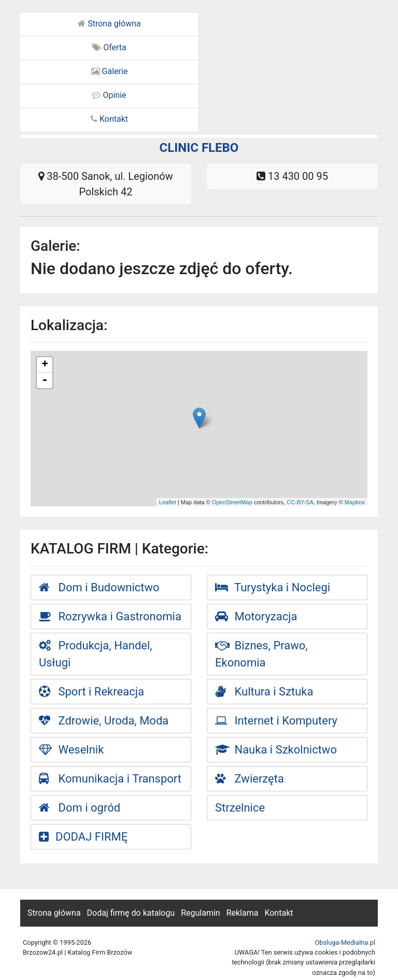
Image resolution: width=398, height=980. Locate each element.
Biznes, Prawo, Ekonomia (261, 654)
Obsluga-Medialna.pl (345, 942)
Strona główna (109, 24)
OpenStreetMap (232, 502)
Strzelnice (240, 808)
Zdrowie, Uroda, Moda (104, 721)
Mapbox (355, 502)
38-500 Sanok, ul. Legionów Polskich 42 (105, 184)
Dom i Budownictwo (99, 587)
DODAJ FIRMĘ (83, 837)
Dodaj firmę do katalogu (131, 913)
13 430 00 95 (292, 176)
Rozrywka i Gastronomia (110, 616)
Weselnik (71, 750)
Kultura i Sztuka (264, 692)
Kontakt (109, 119)
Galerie (110, 71)
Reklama (243, 913)
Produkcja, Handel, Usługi (96, 654)
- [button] (45, 380)
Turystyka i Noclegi (273, 587)
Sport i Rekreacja (91, 692)
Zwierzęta (250, 779)
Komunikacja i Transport (110, 779)
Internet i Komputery (276, 721)
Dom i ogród (80, 808)
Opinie (109, 95)
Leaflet (168, 502)
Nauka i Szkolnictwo (276, 750)
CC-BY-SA (300, 502)
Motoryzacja (256, 616)
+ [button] (45, 365)
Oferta (109, 47)
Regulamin (201, 913)
